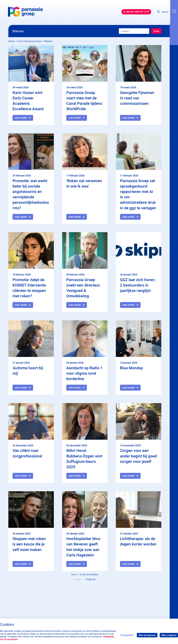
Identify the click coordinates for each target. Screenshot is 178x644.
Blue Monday (131, 368)
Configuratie (127, 635)
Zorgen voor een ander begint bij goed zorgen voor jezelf (138, 456)
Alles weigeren (169, 635)
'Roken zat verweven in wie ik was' (84, 183)
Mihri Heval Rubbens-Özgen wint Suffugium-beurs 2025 (84, 459)
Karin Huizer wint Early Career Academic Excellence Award (28, 101)
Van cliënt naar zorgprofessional (27, 454)
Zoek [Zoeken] (156, 31)
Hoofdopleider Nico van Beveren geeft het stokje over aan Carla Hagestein (83, 547)
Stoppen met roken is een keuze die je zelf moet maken (29, 545)
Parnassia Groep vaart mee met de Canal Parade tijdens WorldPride (84, 101)
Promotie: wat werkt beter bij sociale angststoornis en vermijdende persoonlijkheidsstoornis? (31, 194)
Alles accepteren (147, 635)
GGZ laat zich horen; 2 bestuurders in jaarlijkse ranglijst (138, 285)
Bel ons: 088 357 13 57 (136, 12)
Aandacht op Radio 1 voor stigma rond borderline (84, 373)
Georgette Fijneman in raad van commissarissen (137, 98)
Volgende (91, 580)
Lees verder (21, 118)
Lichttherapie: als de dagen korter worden (138, 542)
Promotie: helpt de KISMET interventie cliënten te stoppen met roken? (29, 288)
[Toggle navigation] (167, 12)
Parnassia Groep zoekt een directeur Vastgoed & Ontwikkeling (83, 288)
